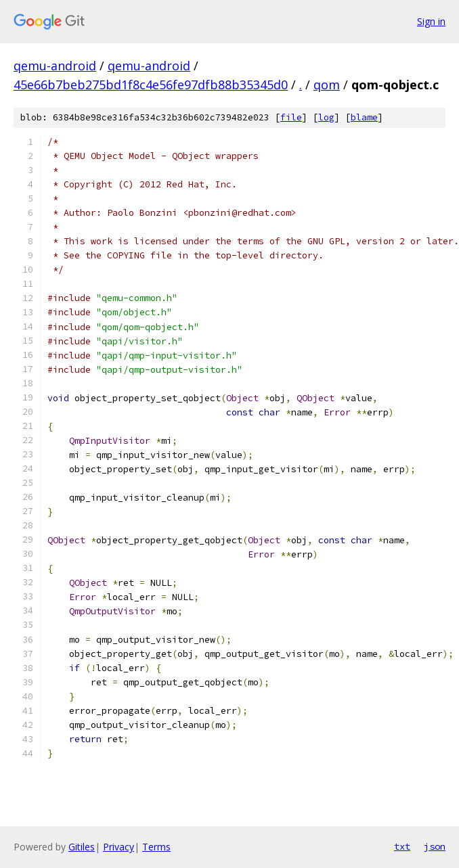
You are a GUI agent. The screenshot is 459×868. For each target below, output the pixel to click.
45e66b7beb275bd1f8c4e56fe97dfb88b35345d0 (151, 85)
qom (327, 85)
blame (364, 117)
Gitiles (82, 847)
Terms (156, 847)
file (291, 117)
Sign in (431, 21)
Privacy (118, 847)
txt (402, 846)
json (435, 846)
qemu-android (55, 66)
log (326, 117)
